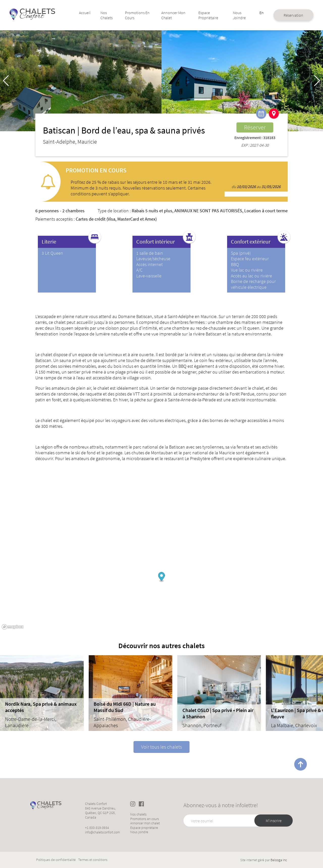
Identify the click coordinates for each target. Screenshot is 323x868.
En (252, 13)
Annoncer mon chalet (172, 15)
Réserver (255, 127)
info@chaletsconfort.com (102, 832)
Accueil (90, 13)
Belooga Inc (279, 860)
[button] (317, 81)
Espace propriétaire (204, 15)
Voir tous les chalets (161, 747)
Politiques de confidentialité (56, 860)
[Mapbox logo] (13, 627)
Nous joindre (232, 15)
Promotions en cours (137, 15)
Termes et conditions (93, 860)
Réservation (283, 15)
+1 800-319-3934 (97, 828)
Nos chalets (111, 15)
